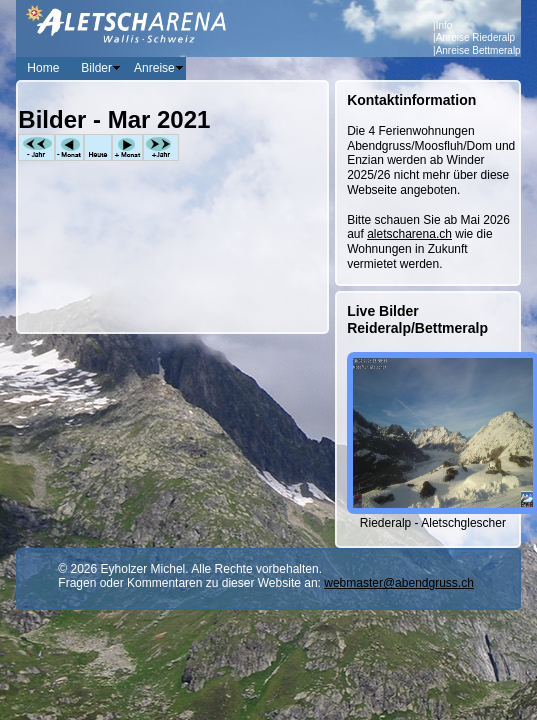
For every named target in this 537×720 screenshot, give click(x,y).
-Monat (69, 147)
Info (444, 25)
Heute (98, 147)
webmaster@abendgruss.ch (399, 583)
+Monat (127, 147)
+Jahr (161, 147)
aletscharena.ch (409, 234)
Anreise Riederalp (476, 37)
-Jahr (36, 147)
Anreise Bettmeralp (478, 50)
